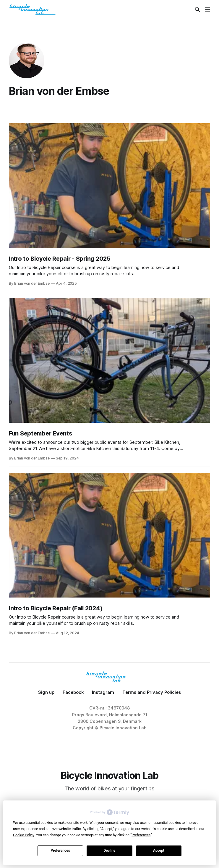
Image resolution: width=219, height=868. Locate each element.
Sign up (46, 692)
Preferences (60, 851)
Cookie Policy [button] (23, 835)
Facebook (73, 692)
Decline (109, 851)
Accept (159, 851)
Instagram (103, 692)
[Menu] (207, 9)
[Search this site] (197, 9)
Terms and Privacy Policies (152, 692)
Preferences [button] (141, 835)
